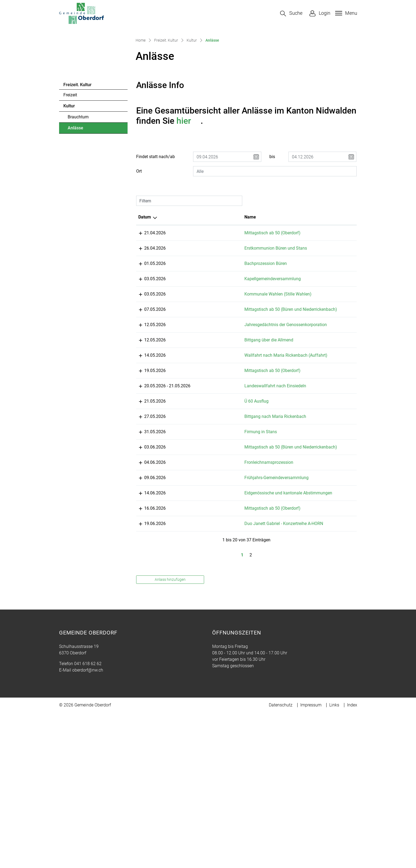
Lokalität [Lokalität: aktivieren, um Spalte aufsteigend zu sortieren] (264, 308)
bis (272, 248)
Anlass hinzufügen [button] (170, 754)
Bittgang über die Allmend (219, 470)
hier (189, 212)
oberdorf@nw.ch (88, 845)
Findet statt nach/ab (155, 248)
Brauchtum (78, 208)
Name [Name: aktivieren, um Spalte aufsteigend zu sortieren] (200, 308)
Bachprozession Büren (216, 361)
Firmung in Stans (211, 581)
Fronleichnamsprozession (219, 618)
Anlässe (82, 220)
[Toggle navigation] (346, 13)
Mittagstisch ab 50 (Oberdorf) (223, 324)
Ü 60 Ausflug (207, 544)
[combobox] (275, 262)
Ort (139, 262)
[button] (291, 14)
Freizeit (70, 186)
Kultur (69, 197)
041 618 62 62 (88, 838)
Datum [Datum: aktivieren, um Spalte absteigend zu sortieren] (145, 308)
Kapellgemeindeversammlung (223, 376)
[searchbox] (275, 262)
